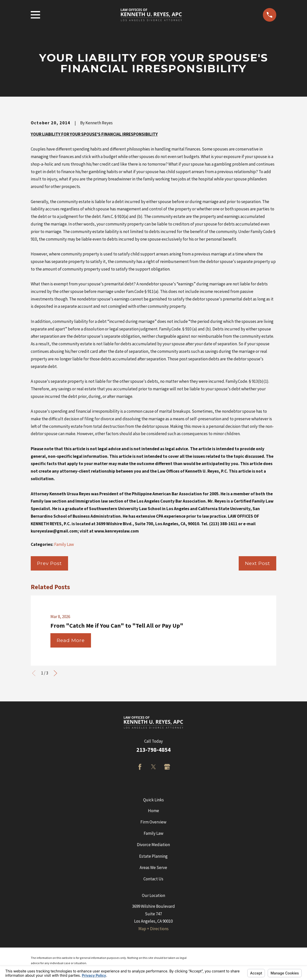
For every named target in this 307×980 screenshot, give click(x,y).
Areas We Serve (153, 868)
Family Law (64, 544)
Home (154, 811)
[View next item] (55, 673)
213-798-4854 (154, 750)
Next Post (257, 563)
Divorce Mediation (153, 845)
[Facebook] (140, 767)
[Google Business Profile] (167, 767)
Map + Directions (154, 929)
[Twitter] (154, 767)
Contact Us (153, 879)
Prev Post (49, 563)
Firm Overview (153, 822)
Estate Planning (153, 856)
